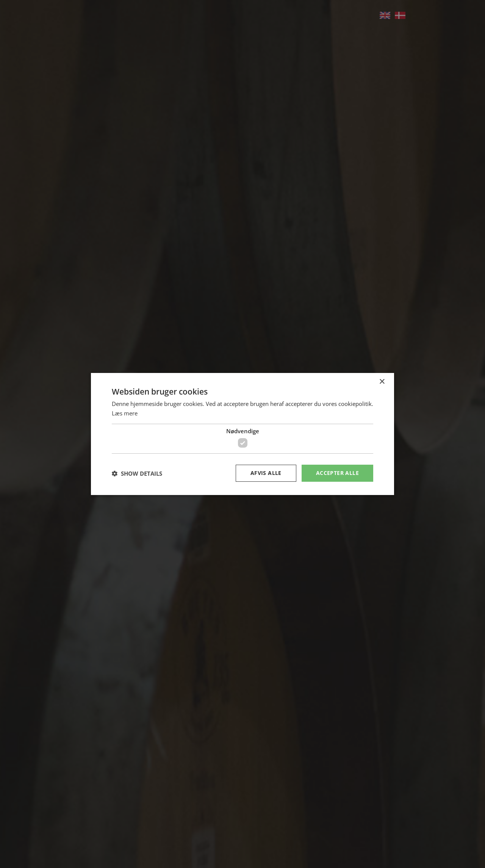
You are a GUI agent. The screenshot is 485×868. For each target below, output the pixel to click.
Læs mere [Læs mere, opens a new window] (125, 413)
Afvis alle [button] (266, 473)
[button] (137, 473)
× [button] (382, 382)
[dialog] (242, 434)
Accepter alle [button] (337, 473)
